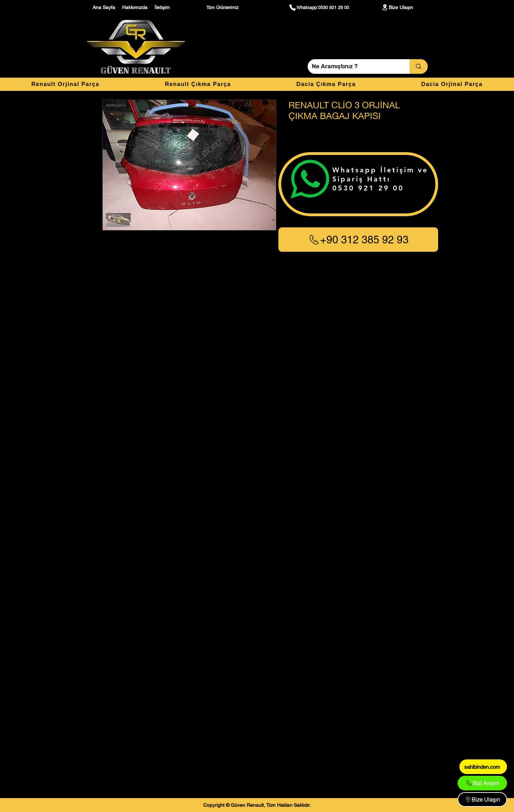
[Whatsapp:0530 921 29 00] (319, 7)
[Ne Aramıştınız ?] (354, 67)
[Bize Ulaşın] (397, 7)
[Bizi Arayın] (482, 783)
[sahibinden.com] (483, 767)
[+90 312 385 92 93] (358, 240)
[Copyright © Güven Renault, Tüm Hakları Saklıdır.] (257, 805)
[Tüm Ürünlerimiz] (223, 7)
